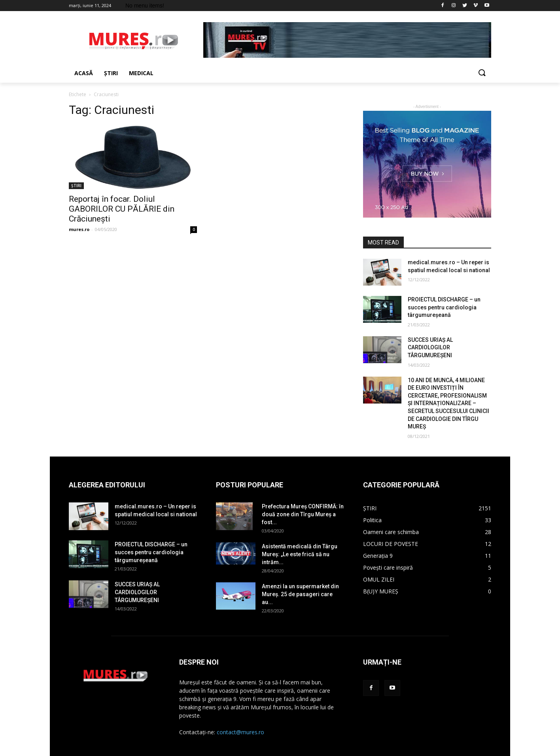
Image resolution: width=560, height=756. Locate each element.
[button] (482, 73)
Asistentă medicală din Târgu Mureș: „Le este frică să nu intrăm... (300, 554)
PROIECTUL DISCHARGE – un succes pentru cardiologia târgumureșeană (444, 307)
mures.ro (79, 229)
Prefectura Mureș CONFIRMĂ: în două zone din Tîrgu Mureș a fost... (303, 514)
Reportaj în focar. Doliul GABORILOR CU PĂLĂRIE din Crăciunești (122, 209)
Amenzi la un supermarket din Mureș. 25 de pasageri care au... (300, 594)
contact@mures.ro (240, 732)
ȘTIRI (76, 186)
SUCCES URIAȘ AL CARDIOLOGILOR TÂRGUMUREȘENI (430, 348)
